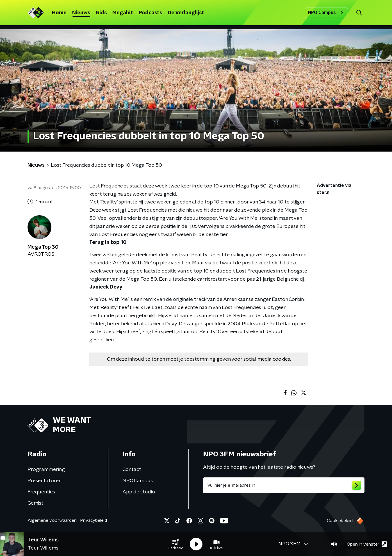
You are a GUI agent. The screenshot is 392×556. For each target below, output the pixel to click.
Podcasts (150, 13)
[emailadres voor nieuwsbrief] (284, 485)
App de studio (139, 492)
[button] (176, 544)
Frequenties (41, 492)
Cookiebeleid (340, 521)
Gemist (36, 503)
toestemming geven (207, 359)
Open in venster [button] (367, 544)
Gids (101, 13)
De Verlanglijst (186, 13)
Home (59, 13)
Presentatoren (45, 481)
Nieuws (81, 13)
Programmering (46, 470)
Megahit (123, 13)
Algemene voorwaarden (52, 520)
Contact (132, 470)
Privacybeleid (94, 520)
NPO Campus (326, 13)
